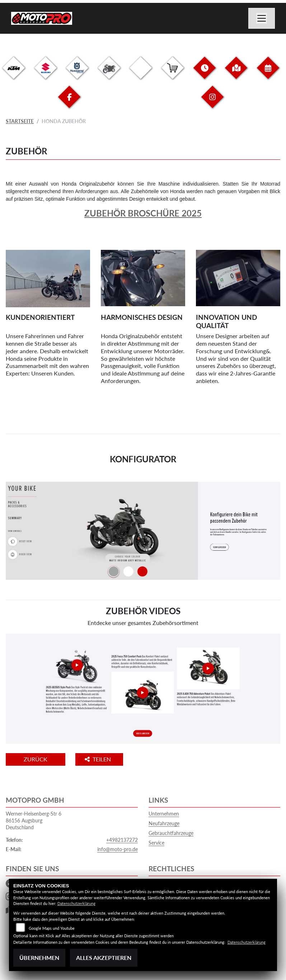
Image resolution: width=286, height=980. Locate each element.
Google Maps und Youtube (52, 928)
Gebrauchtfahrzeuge (171, 833)
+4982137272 (122, 840)
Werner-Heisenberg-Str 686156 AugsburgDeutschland (34, 820)
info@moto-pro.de (118, 849)
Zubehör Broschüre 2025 (143, 213)
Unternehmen (164, 814)
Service (156, 843)
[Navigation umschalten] (262, 18)
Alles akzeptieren (104, 958)
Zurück (36, 759)
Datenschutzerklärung (76, 903)
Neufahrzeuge (164, 823)
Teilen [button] (99, 759)
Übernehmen (39, 958)
